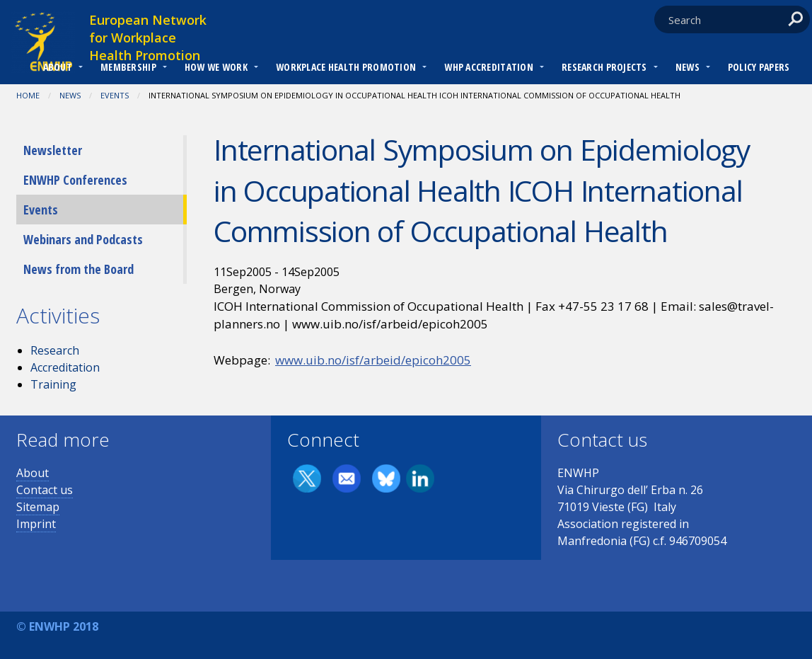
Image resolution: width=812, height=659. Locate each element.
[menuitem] (58, 69)
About (58, 67)
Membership (128, 67)
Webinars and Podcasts (83, 239)
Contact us (45, 490)
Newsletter (53, 150)
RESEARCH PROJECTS (604, 67)
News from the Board (79, 269)
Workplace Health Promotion (346, 67)
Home (28, 95)
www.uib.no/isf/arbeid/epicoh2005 (373, 360)
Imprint (36, 524)
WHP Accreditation (489, 67)
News (688, 67)
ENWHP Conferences (75, 180)
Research (55, 350)
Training (53, 384)
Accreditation (65, 367)
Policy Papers (759, 67)
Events (115, 95)
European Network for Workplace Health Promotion (148, 38)
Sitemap (38, 507)
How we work (216, 67)
